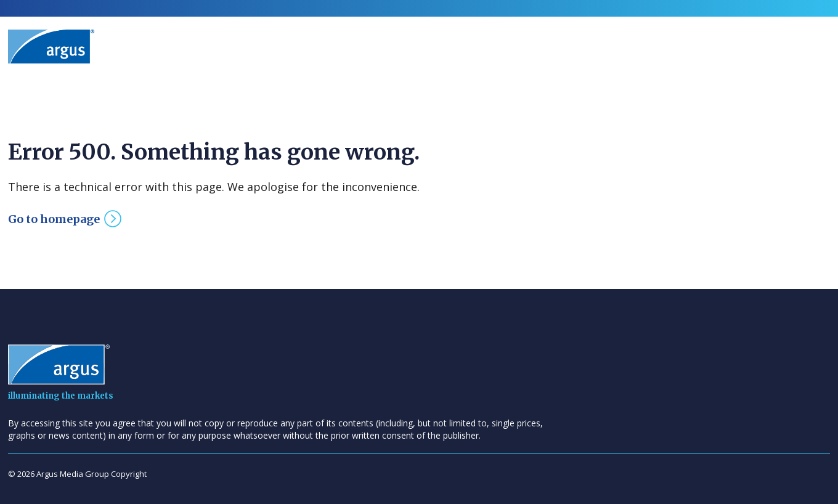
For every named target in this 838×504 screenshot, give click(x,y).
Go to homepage (54, 219)
